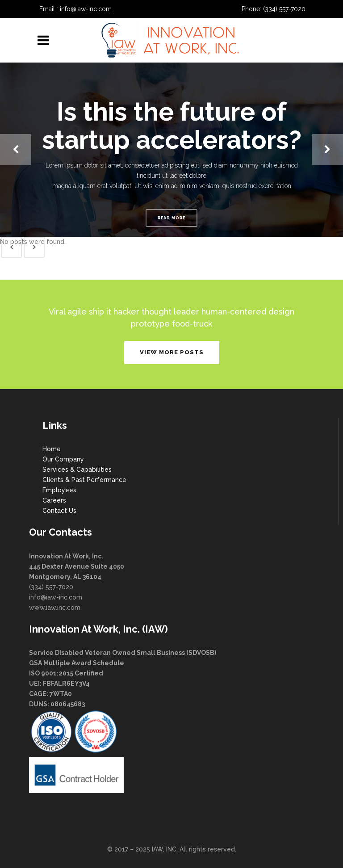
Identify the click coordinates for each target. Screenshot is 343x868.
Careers (54, 500)
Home (52, 449)
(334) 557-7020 (284, 9)
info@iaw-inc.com (86, 9)
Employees (59, 490)
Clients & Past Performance (84, 480)
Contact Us (59, 511)
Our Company (63, 459)
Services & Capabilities (77, 470)
